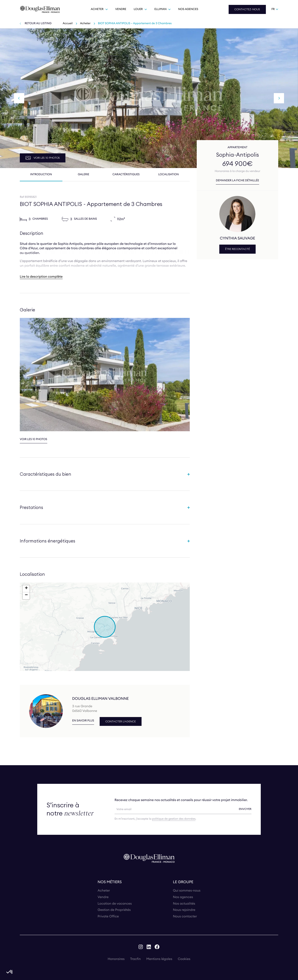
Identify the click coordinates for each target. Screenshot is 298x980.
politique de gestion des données (174, 819)
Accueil (68, 23)
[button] (105, 627)
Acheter (85, 23)
